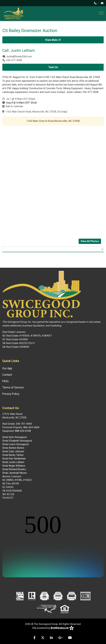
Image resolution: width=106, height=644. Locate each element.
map (64, 112)
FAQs (6, 381)
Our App (7, 368)
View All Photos (90, 241)
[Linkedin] (51, 638)
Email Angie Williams (14, 466)
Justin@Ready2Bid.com (19, 56)
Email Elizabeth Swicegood (17, 441)
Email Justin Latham (13, 462)
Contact (7, 375)
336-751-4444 (24, 424)
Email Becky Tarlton (13, 455)
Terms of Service (13, 387)
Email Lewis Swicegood (15, 444)
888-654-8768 (23, 431)
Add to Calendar (14, 106)
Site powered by (53, 628)
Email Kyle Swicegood (14, 437)
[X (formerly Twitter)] (43, 638)
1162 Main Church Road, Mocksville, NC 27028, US (33, 112)
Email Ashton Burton (13, 448)
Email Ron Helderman (14, 459)
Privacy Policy (11, 394)
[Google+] (60, 638)
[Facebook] (34, 638)
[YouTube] (70, 638)
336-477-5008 (14, 60)
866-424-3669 (31, 427)
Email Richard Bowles (14, 469)
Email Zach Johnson (13, 451)
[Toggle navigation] (101, 13)
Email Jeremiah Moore (15, 473)
